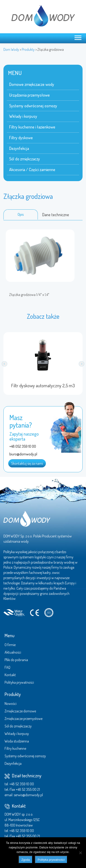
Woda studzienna (17, 741)
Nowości (11, 704)
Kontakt (10, 675)
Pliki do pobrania (16, 660)
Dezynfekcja (19, 148)
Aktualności (13, 652)
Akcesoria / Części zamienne (32, 169)
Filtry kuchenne (15, 748)
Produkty (13, 694)
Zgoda (26, 860)
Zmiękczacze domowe (20, 711)
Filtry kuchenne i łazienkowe (32, 127)
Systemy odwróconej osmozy (33, 106)
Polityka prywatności (19, 682)
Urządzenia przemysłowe (29, 95)
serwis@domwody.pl (28, 795)
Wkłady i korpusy (23, 116)
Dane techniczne (56, 215)
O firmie (10, 645)
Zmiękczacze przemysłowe (24, 719)
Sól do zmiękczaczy (25, 159)
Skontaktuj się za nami (27, 463)
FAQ (7, 667)
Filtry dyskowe (21, 138)
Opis (21, 214)
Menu (10, 635)
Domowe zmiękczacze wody (32, 84)
